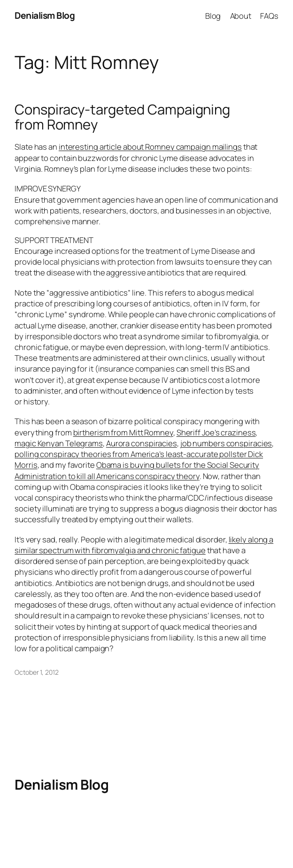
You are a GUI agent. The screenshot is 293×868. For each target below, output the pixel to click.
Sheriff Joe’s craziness (216, 432)
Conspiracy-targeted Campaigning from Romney (122, 117)
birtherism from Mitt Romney (123, 432)
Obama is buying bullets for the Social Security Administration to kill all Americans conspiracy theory (137, 470)
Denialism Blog (45, 15)
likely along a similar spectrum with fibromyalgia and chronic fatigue (144, 545)
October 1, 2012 (37, 672)
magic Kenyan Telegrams (59, 443)
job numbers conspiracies (226, 443)
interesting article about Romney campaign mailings (150, 147)
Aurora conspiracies (142, 443)
